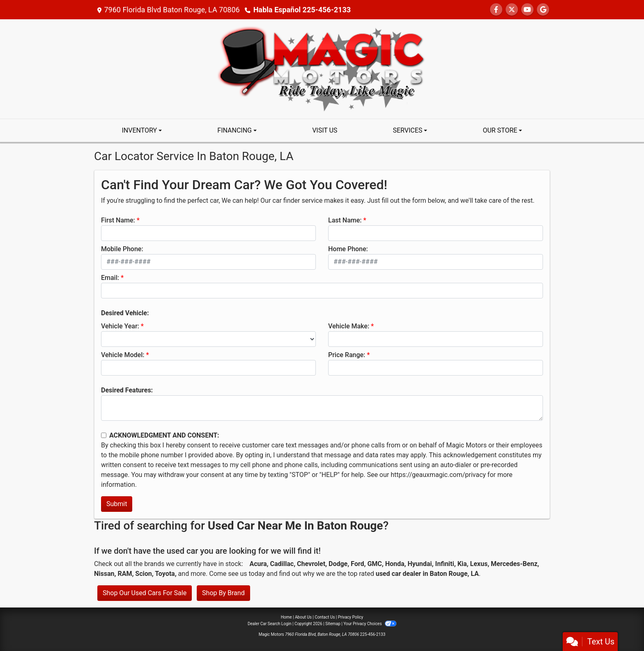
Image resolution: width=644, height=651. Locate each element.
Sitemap (333, 624)
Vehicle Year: (120, 326)
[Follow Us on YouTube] (527, 10)
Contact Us (325, 617)
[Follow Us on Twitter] (512, 10)
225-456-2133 (373, 634)
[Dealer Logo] (322, 68)
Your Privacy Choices (370, 624)
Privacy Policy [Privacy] (351, 617)
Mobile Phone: (122, 249)
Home (286, 617)
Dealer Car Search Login (270, 624)
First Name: (118, 220)
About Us (303, 617)
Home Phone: (348, 249)
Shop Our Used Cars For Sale (145, 593)
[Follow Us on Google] (543, 10)
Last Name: (345, 220)
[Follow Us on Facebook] (496, 10)
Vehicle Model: (123, 355)
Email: (110, 278)
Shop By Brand (223, 593)
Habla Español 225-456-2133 (302, 10)
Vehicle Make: (349, 326)
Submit (117, 504)
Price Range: (347, 355)
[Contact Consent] (104, 435)
